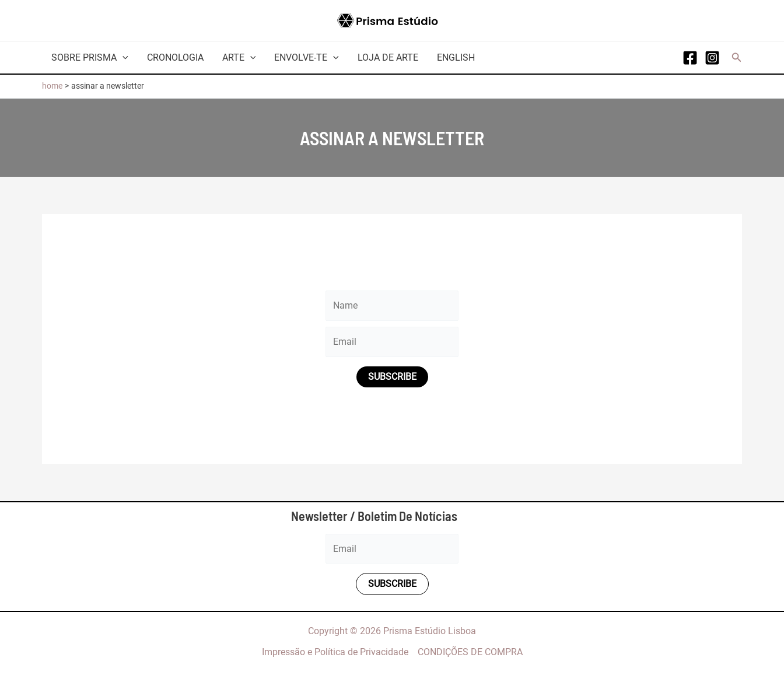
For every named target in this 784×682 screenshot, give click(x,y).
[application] (123, 57)
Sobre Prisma (90, 57)
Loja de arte (388, 57)
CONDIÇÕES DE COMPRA (470, 652)
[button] (737, 57)
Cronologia (175, 57)
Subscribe (392, 377)
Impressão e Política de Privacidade (335, 652)
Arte (239, 57)
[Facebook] (690, 58)
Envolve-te (307, 57)
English (456, 57)
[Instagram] (712, 58)
